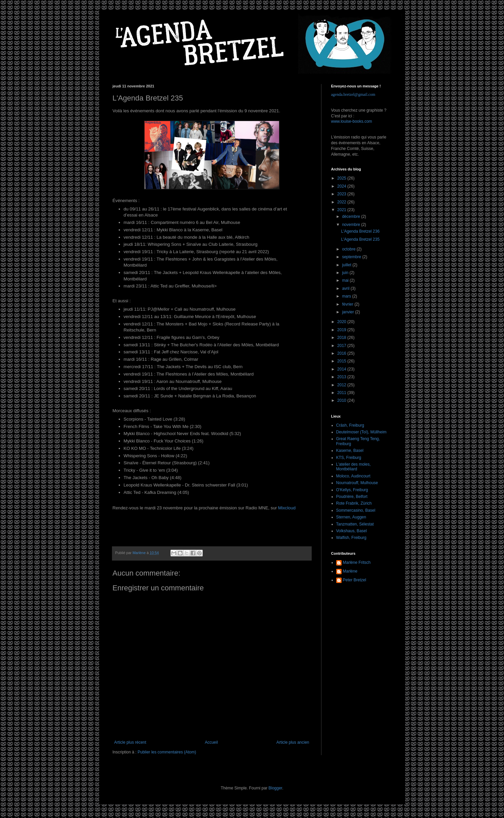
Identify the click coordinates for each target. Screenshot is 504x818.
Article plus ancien (293, 742)
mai (346, 280)
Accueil (211, 742)
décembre (352, 217)
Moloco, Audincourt (353, 476)
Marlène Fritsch (357, 562)
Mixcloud (287, 508)
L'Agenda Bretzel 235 (360, 239)
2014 (342, 369)
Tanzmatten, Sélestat (355, 524)
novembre (352, 225)
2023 (342, 194)
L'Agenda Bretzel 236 (360, 231)
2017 (342, 346)
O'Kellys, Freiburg (352, 490)
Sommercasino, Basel (356, 510)
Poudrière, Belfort (352, 497)
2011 (342, 393)
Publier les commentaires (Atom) (167, 752)
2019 (342, 330)
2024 (342, 186)
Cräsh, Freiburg (350, 425)
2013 (342, 377)
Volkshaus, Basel (352, 531)
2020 (342, 322)
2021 (342, 210)
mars (347, 296)
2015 (342, 361)
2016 (342, 353)
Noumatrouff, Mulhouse (357, 483)
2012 (342, 385)
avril (346, 288)
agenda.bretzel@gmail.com (353, 94)
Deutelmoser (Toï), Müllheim (361, 432)
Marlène (350, 571)
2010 (342, 400)
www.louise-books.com (352, 121)
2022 (342, 202)
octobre (349, 249)
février (348, 304)
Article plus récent (130, 742)
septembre (352, 257)
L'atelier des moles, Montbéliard (354, 467)
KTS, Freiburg (349, 458)
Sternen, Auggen (351, 517)
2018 (342, 338)
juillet (347, 265)
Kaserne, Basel (350, 451)
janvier (348, 312)
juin (346, 273)
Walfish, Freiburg (351, 538)
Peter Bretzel (355, 580)
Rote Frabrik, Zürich (354, 503)
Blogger (276, 788)
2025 (342, 178)
